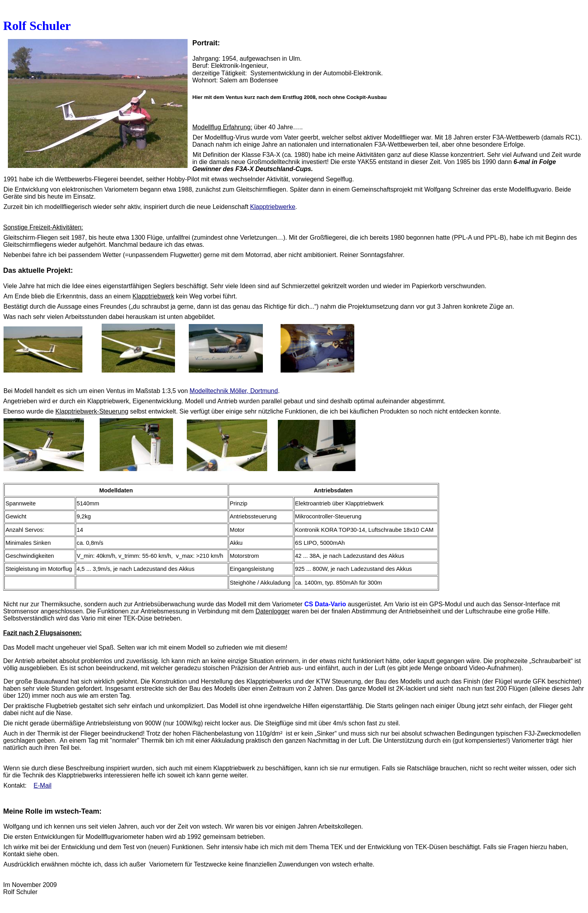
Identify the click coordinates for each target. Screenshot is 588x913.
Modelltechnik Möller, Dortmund (234, 391)
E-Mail (42, 785)
